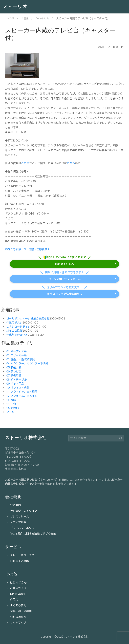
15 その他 (13, 408)
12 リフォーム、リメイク (22, 396)
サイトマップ (18, 622)
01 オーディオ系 (17, 351)
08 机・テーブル (17, 380)
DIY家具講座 (18, 594)
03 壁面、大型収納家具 (21, 359)
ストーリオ (15, 7)
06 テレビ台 (42, 18)
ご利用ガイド (18, 588)
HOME (11, 18)
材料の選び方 (18, 617)
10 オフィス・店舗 (18, 388)
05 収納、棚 (14, 367)
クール (10, 412)
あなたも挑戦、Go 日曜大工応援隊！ (27, 249)
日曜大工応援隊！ (21, 561)
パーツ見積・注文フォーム (64, 279)
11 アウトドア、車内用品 (22, 392)
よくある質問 (18, 605)
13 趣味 (11, 400)
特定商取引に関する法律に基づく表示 (33, 534)
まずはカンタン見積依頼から (64, 294)
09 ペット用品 (15, 384)
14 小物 (11, 404)
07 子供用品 (14, 375)
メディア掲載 (18, 522)
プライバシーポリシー (24, 528)
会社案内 (15, 505)
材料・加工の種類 (21, 611)
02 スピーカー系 (17, 355)
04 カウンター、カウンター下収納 (27, 363)
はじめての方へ (64, 264)
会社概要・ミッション (24, 511)
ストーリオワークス (22, 555)
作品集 (25, 18)
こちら (25, 163)
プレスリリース (19, 516)
